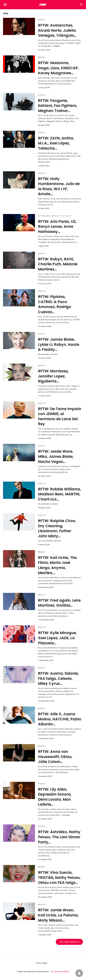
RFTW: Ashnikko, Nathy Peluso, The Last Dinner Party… (59, 837)
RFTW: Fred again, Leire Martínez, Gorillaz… (59, 603)
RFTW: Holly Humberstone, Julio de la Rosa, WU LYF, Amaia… (59, 186)
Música (42, 95)
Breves (41, 20)
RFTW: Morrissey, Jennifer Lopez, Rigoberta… (53, 376)
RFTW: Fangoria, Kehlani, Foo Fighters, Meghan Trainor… (58, 106)
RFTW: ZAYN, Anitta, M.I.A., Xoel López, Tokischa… (56, 143)
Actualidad (44, 216)
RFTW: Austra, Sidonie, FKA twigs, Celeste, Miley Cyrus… (58, 678)
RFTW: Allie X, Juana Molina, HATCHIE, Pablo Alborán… (60, 719)
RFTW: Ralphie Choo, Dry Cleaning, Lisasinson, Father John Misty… (57, 528)
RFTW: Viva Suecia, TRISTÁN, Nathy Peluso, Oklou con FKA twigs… (59, 878)
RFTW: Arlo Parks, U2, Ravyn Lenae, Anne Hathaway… (57, 227)
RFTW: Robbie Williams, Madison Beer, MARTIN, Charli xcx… (59, 494)
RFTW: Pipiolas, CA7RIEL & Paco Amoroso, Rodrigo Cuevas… (55, 304)
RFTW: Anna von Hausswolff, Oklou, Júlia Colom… (55, 757)
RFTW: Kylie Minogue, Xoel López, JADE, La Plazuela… (57, 638)
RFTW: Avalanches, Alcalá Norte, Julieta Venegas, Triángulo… (57, 30)
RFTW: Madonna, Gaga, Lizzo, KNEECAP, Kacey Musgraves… (58, 68)
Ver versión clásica (60, 971)
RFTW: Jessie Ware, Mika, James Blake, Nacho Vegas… (56, 456)
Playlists (66, 216)
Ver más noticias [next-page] (68, 942)
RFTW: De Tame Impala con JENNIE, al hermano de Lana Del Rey (59, 416)
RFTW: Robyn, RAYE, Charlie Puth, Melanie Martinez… (58, 264)
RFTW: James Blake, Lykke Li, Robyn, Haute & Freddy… (59, 344)
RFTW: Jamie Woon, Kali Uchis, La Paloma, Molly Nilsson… (58, 915)
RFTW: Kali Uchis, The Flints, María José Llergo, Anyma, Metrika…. (57, 565)
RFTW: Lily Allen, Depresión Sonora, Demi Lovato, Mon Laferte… (55, 797)
